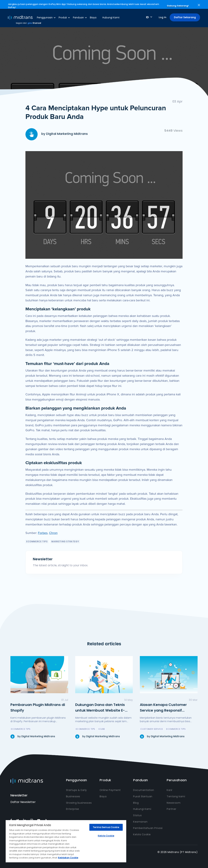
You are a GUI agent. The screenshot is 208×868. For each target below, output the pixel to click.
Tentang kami (176, 796)
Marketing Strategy (65, 541)
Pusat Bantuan (143, 796)
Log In (163, 17)
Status (137, 815)
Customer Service (152, 729)
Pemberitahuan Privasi (148, 828)
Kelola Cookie (142, 834)
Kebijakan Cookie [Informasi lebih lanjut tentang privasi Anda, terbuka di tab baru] (68, 858)
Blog (136, 803)
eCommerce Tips (37, 541)
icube (102, 729)
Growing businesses (79, 803)
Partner (172, 809)
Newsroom (174, 803)
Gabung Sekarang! (178, 6)
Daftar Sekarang (185, 17)
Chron (53, 533)
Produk (63, 17)
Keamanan (140, 822)
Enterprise (73, 809)
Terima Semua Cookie (106, 827)
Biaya (93, 17)
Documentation (144, 790)
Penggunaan (45, 17)
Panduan (78, 17)
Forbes (43, 533)
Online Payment (110, 790)
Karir (170, 790)
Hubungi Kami (111, 17)
